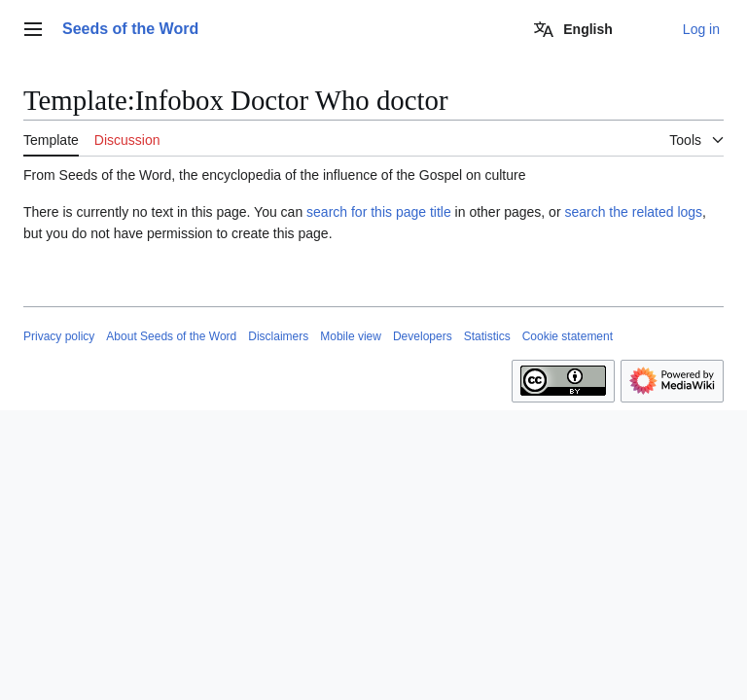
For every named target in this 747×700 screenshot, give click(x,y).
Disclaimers (278, 336)
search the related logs (633, 212)
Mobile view (351, 336)
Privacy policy (59, 336)
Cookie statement (568, 336)
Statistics (487, 336)
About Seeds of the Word (171, 336)
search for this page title (379, 212)
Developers (423, 336)
